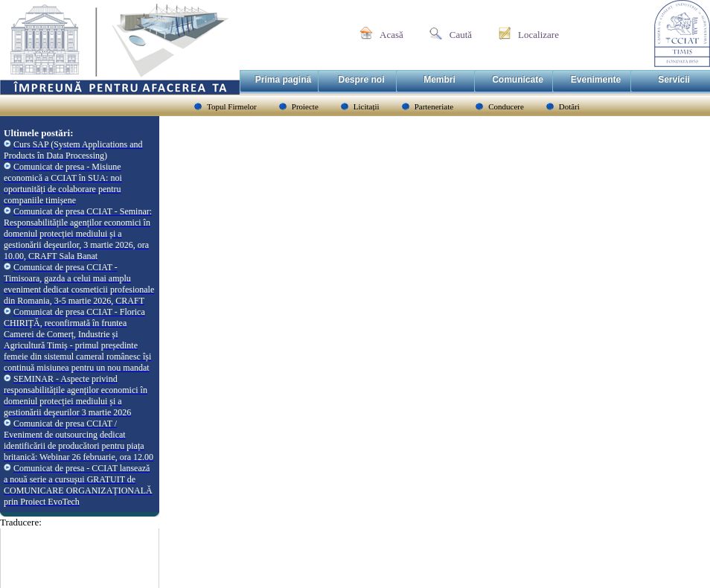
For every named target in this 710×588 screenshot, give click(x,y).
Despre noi (361, 80)
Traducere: (21, 522)
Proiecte (305, 106)
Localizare (538, 35)
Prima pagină (283, 80)
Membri (439, 80)
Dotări (569, 106)
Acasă (391, 35)
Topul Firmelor (232, 106)
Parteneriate (434, 106)
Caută (461, 35)
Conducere (506, 106)
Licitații (367, 106)
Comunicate (518, 80)
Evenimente (596, 80)
